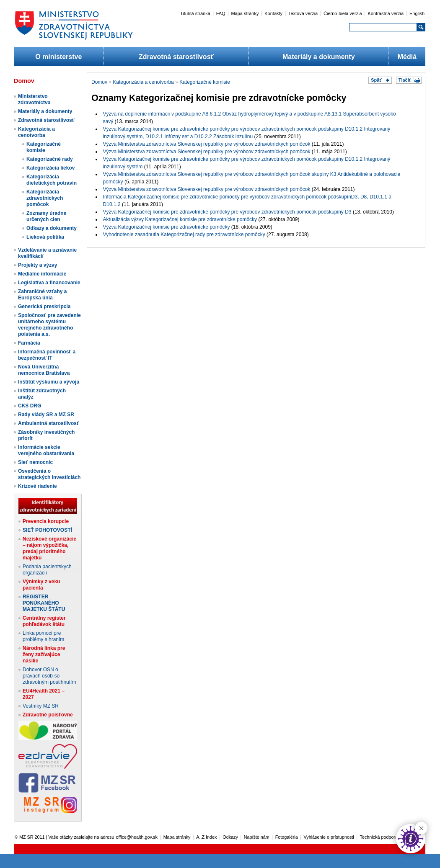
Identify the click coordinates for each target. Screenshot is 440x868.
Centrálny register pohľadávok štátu (44, 621)
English (417, 13)
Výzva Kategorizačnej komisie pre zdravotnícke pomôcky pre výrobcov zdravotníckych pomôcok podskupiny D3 (227, 212)
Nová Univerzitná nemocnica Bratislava (44, 370)
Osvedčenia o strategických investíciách (49, 474)
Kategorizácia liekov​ (50, 168)
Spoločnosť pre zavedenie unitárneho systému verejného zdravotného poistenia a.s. (49, 325)
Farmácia (29, 343)
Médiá (407, 57)
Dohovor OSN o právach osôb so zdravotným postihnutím (49, 676)
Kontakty (273, 13)
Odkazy (230, 837)
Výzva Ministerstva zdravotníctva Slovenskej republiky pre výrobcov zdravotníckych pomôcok (207, 144)
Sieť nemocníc (35, 462)
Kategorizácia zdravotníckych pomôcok (45, 198)
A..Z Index (206, 837)
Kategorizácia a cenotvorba (36, 132)
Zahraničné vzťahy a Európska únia (42, 295)
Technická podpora (379, 837)
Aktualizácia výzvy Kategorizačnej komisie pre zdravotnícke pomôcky (180, 219)
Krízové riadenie (38, 486)
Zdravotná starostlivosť (176, 57)
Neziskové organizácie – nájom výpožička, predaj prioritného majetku (49, 548)
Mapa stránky (245, 13)
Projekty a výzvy (38, 265)
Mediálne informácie (42, 274)
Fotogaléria (287, 837)
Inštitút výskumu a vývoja (49, 382)
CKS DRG (30, 406)
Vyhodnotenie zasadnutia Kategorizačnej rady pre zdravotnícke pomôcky (184, 234)
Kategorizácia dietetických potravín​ (52, 180)
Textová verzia (303, 13)
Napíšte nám (257, 837)
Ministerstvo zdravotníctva (34, 99)
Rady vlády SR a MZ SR (46, 415)
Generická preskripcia (44, 307)
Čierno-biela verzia (343, 13)
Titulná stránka (195, 13)
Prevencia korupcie (46, 521)
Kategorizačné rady (50, 159)
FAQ (221, 13)
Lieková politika (45, 237)
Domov (99, 82)
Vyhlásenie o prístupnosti (329, 837)
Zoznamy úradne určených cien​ (46, 216)
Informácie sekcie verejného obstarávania (46, 450)
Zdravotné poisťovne (48, 715)
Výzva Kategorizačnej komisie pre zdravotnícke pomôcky (167, 227)
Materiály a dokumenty (319, 57)
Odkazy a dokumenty (52, 228)
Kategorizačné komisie (44, 147)
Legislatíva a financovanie (49, 283)
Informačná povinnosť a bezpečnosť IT (47, 355)
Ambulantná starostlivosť (49, 423)
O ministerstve (58, 57)
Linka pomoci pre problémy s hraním (43, 636)
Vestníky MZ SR (41, 706)
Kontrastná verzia (386, 13)
